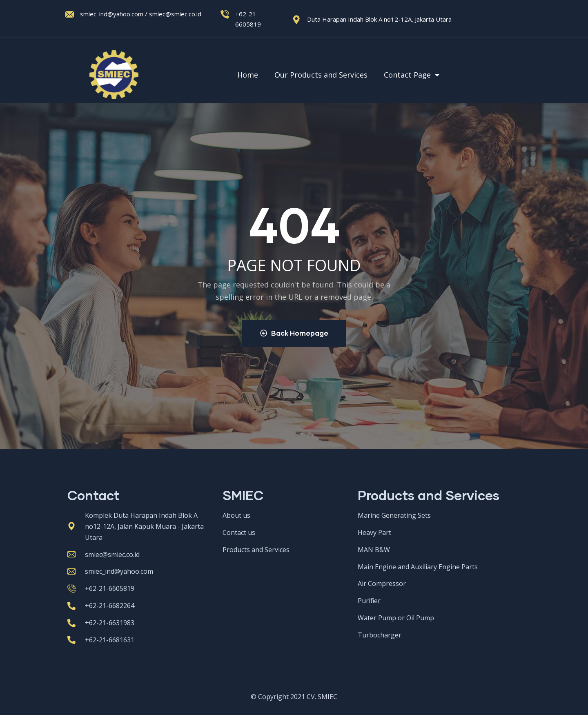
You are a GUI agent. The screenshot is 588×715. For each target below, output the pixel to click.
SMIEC (243, 496)
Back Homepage (294, 333)
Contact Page (412, 75)
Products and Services (429, 496)
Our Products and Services (321, 75)
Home (248, 75)
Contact (94, 496)
